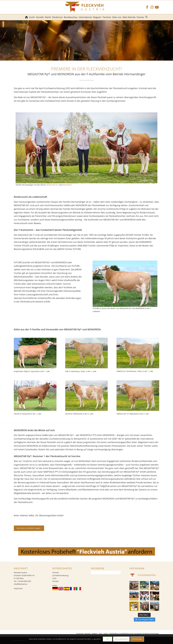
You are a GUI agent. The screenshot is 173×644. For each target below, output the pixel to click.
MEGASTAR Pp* (52, 185)
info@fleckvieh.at (20, 584)
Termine (56, 573)
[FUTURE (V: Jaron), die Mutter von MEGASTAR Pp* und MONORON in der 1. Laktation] (125, 284)
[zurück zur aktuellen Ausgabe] (29, 528)
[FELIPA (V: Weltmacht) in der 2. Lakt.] (87, 395)
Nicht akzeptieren (121, 639)
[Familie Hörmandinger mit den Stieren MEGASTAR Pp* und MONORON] (86, 148)
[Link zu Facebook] (147, 7)
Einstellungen (137, 639)
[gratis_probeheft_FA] (87, 551)
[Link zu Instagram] (152, 7)
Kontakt (55, 581)
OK (108, 639)
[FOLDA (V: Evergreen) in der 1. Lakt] (35, 395)
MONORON (67, 185)
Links (54, 578)
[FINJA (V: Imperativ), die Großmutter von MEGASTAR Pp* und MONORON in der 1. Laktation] (35, 353)
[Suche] (147, 17)
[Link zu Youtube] (157, 7)
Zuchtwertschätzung (60, 575)
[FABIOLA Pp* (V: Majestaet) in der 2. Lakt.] (138, 395)
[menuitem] (26, 17)
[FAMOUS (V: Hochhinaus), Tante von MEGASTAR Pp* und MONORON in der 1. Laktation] (138, 353)
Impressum (18, 588)
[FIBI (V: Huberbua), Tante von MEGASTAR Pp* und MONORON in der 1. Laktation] (87, 353)
